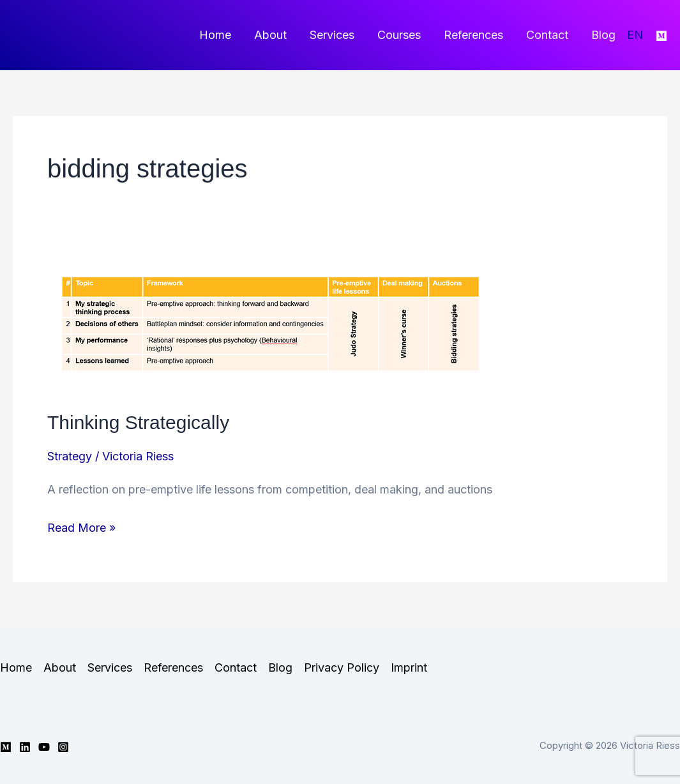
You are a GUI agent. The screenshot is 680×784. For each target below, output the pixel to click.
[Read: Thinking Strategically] (271, 324)
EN (635, 35)
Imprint (409, 667)
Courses (399, 35)
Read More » (81, 528)
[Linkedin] (25, 747)
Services (332, 35)
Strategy (70, 456)
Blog (603, 35)
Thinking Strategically (138, 422)
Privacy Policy (342, 667)
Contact (547, 35)
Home (215, 35)
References (473, 35)
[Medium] (661, 36)
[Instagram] (63, 747)
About (270, 35)
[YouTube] (44, 747)
